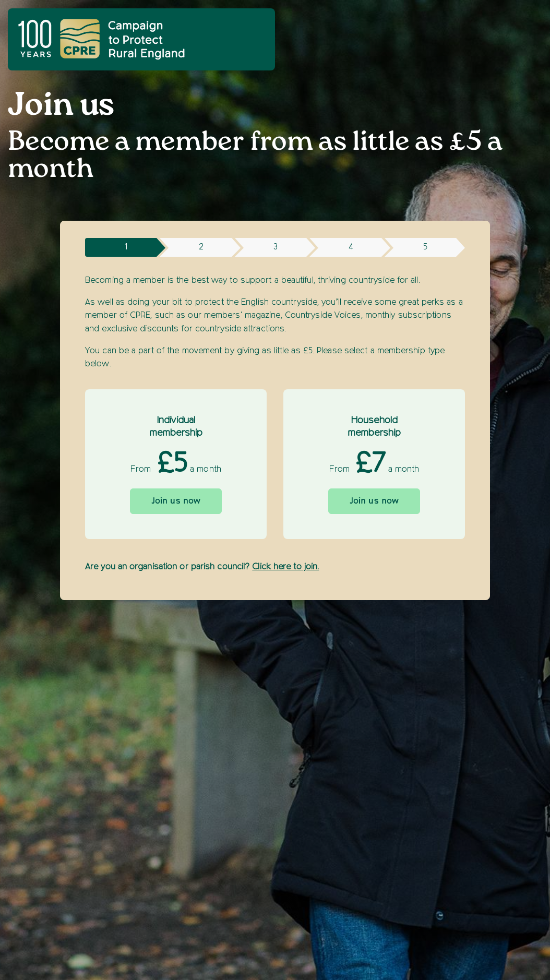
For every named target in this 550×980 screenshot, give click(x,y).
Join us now (176, 501)
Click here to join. (285, 567)
